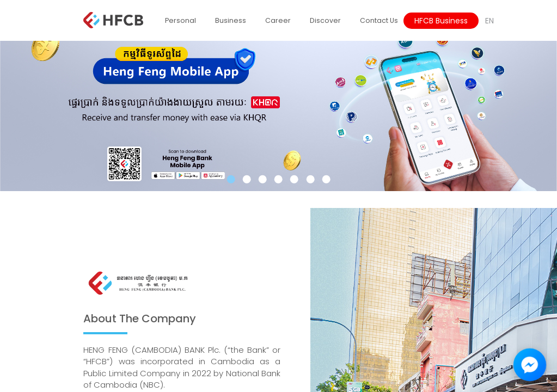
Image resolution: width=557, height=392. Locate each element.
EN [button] (489, 21)
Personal (180, 20)
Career (278, 20)
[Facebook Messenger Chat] (530, 365)
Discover (325, 20)
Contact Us (379, 20)
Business (231, 20)
